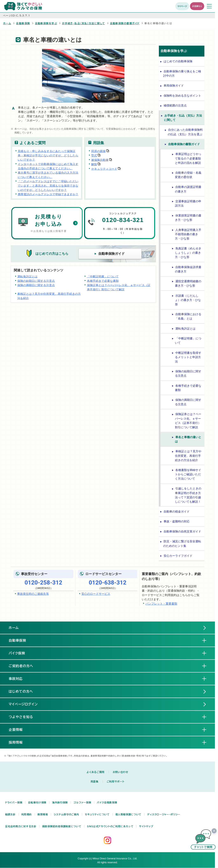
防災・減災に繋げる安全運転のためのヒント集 (182, 543)
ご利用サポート (115, 781)
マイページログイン (23, 704)
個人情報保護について (128, 814)
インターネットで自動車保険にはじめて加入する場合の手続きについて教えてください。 (48, 166)
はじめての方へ (21, 691)
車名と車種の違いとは (188, 439)
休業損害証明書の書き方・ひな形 (188, 218)
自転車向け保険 (37, 802)
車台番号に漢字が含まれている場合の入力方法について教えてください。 (48, 175)
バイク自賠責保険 (107, 802)
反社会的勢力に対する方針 (21, 826)
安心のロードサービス (96, 594)
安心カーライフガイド (178, 556)
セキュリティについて (97, 814)
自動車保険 (23, 23)
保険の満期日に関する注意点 (36, 285)
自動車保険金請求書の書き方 (188, 269)
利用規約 (27, 814)
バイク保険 (20, 653)
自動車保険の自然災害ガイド (182, 531)
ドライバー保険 (14, 802)
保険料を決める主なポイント (182, 96)
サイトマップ (146, 826)
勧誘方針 (10, 814)
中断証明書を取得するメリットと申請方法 (188, 357)
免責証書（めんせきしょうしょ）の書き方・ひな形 (188, 253)
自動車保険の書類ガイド (125, 23)
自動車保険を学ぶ (46, 23)
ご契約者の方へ (24, 666)
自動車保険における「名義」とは (188, 316)
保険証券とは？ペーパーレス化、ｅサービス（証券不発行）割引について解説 (119, 287)
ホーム (7, 23)
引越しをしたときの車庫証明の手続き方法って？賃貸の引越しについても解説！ (188, 495)
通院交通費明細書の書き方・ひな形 (188, 283)
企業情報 (19, 729)
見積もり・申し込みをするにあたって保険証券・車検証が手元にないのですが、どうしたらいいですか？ (48, 155)
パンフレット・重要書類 (161, 604)
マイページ (182, 6)
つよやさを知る (24, 717)
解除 (94, 164)
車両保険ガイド (174, 86)
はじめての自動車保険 (178, 61)
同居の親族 (98, 151)
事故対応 (19, 678)
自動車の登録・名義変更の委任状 (188, 175)
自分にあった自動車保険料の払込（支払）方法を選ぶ (185, 132)
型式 (94, 155)
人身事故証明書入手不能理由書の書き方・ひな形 (188, 234)
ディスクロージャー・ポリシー (164, 814)
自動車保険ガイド (111, 254)
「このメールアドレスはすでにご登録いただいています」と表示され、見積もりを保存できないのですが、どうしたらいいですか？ (48, 185)
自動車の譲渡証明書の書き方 (188, 189)
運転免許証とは (27, 276)
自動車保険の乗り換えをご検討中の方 (182, 73)
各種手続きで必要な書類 (103, 281)
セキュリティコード (104, 169)
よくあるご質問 (95, 772)
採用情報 (19, 742)
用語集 (95, 781)
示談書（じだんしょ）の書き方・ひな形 (188, 300)
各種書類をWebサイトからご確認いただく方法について (188, 474)
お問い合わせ (121, 772)
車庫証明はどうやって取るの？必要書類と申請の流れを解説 (188, 158)
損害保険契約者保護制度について (62, 826)
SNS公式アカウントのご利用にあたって (110, 826)
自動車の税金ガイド (177, 512)
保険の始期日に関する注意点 (36, 281)
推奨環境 (43, 814)
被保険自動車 (100, 160)
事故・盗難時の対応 (177, 521)
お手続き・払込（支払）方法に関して (83, 23)
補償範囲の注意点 (175, 105)
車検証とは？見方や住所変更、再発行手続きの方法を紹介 (49, 296)
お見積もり (197, 6)
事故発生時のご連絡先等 (33, 594)
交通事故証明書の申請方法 (188, 203)
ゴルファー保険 (82, 802)
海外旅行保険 (60, 802)
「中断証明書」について (103, 276)
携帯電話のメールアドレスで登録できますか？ (48, 194)
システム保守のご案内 (66, 814)
